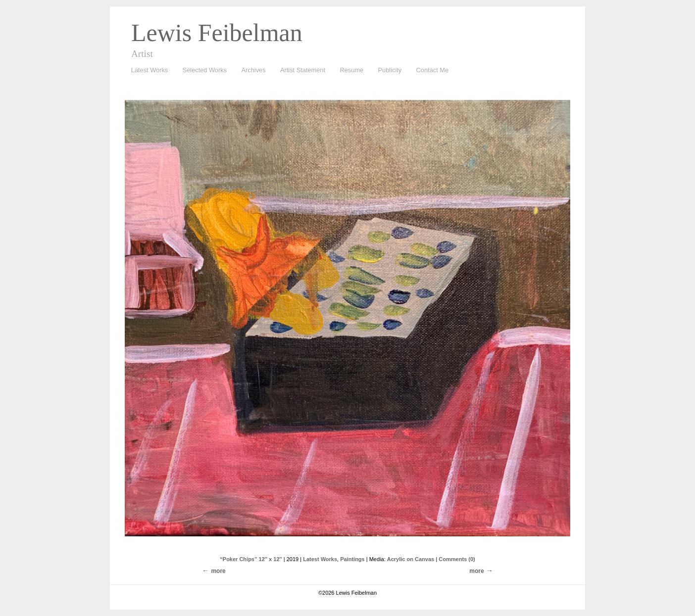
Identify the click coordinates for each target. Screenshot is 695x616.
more (476, 571)
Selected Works (205, 70)
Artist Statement (303, 70)
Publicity (390, 70)
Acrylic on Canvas (411, 559)
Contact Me (432, 70)
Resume (351, 70)
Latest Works (147, 71)
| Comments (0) (455, 559)
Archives (251, 71)
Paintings (352, 559)
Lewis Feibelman (217, 33)
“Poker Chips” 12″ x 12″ (251, 559)
